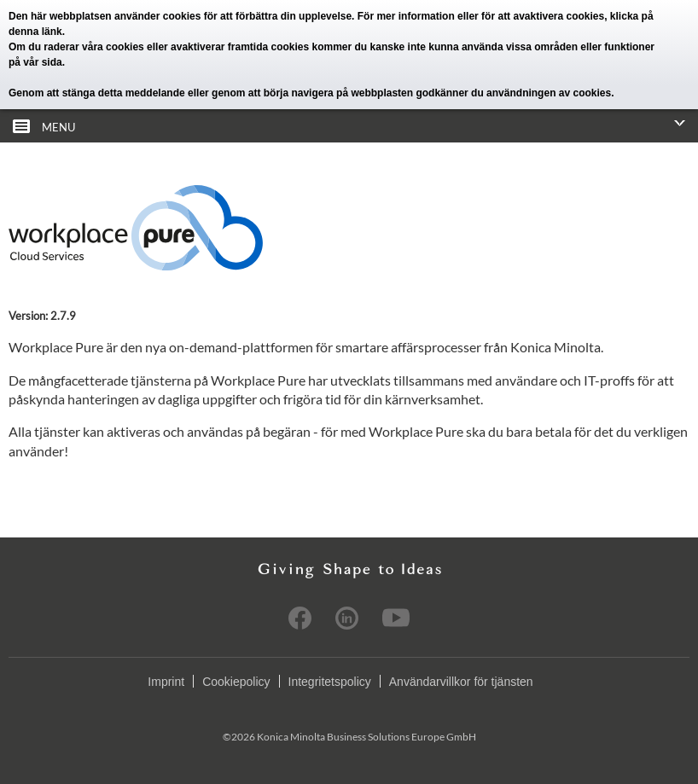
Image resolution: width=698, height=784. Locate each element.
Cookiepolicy (236, 682)
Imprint (166, 682)
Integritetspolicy (330, 682)
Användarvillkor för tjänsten (461, 682)
